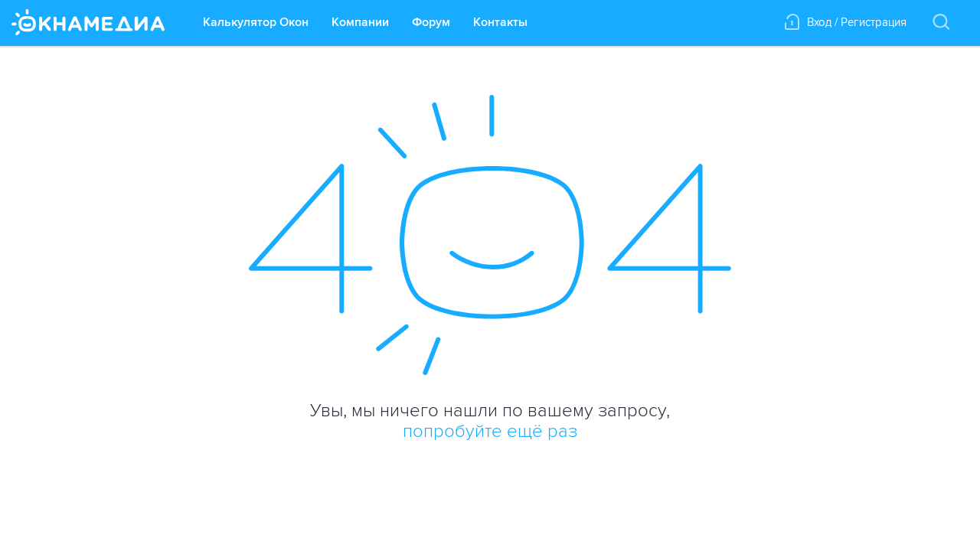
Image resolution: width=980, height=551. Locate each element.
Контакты (500, 22)
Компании (360, 22)
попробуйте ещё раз (490, 431)
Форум (431, 22)
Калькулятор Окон (256, 22)
